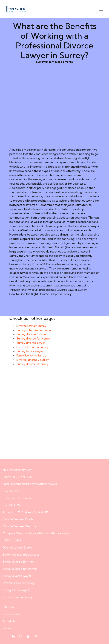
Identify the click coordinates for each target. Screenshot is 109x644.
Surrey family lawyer (30, 351)
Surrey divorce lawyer (31, 343)
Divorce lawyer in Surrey (32, 347)
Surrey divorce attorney (32, 364)
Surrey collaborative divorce (35, 330)
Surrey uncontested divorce (54, 111)
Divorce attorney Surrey (33, 360)
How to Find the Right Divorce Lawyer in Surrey (40, 294)
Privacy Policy (11, 614)
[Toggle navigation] (101, 9)
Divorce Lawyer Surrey (72, 290)
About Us (9, 621)
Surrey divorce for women (34, 338)
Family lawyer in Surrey (31, 355)
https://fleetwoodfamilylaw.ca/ (49, 533)
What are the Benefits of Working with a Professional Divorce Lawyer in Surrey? (54, 416)
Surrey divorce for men (32, 334)
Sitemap (8, 607)
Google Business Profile (18, 519)
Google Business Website (19, 526)
